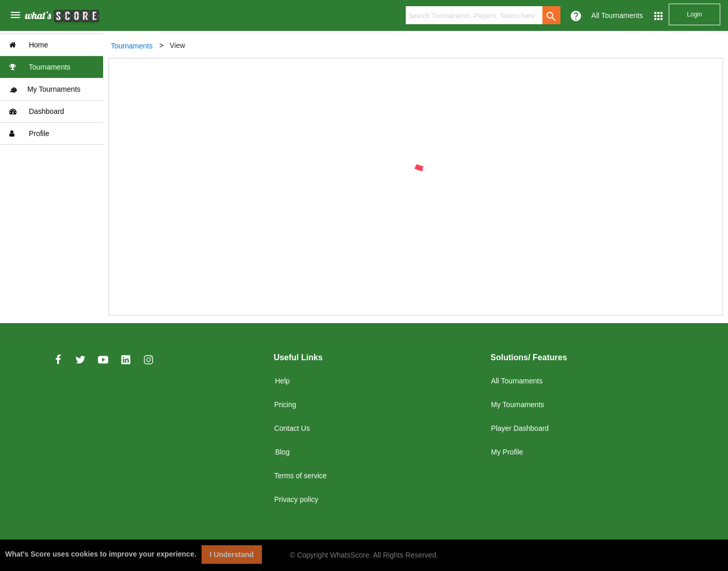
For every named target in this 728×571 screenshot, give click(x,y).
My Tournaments (45, 89)
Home (29, 45)
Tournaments (40, 67)
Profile (29, 133)
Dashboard (37, 111)
